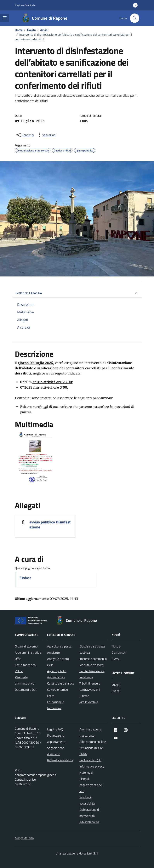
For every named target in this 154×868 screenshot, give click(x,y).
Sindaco (25, 578)
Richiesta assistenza (60, 760)
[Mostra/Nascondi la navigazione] (5, 18)
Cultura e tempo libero (57, 693)
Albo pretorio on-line (93, 742)
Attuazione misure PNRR (91, 751)
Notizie (116, 646)
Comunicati (119, 652)
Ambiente (53, 652)
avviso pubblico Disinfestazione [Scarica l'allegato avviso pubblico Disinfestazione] (50, 525)
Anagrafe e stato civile (58, 662)
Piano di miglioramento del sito (91, 785)
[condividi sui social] (25, 135)
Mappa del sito (24, 838)
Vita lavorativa (89, 702)
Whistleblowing (89, 822)
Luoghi (116, 685)
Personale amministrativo (25, 680)
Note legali (86, 772)
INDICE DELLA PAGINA (77, 293)
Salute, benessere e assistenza (92, 674)
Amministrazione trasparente (90, 732)
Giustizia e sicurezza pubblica (92, 649)
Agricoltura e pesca (59, 646)
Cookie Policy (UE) (91, 760)
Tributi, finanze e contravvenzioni (90, 686)
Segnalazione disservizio (56, 751)
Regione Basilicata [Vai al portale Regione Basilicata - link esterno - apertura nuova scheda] (25, 5)
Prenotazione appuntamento (57, 739)
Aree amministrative (28, 652)
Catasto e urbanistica (61, 683)
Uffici (18, 659)
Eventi (116, 691)
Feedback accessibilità (87, 800)
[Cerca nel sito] (134, 18)
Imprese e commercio (93, 659)
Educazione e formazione (56, 705)
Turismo (84, 696)
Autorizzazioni (56, 677)
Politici (19, 671)
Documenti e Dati (26, 690)
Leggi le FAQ (55, 729)
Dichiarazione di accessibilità (89, 813)
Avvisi (115, 659)
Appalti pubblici (57, 671)
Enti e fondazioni (26, 665)
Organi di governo (26, 646)
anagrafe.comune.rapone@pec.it (36, 775)
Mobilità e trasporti (91, 665)
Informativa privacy (92, 766)
